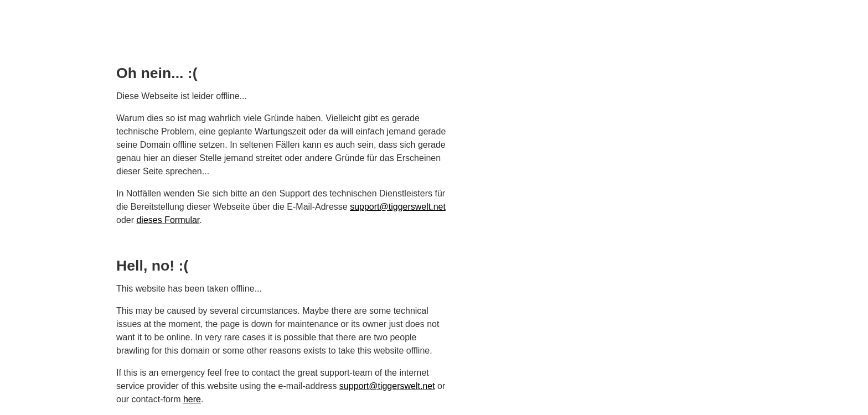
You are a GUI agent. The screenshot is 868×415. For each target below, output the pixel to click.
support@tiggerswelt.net (398, 207)
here (192, 399)
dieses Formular (168, 220)
